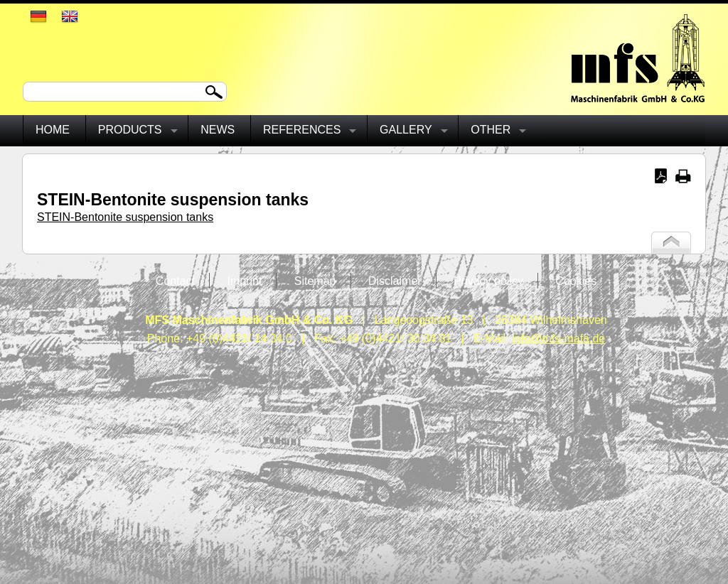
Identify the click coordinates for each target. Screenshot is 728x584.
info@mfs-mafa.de (558, 339)
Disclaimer (395, 281)
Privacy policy (488, 281)
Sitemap (315, 281)
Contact (175, 281)
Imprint (244, 281)
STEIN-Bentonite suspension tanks (125, 217)
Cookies (576, 281)
